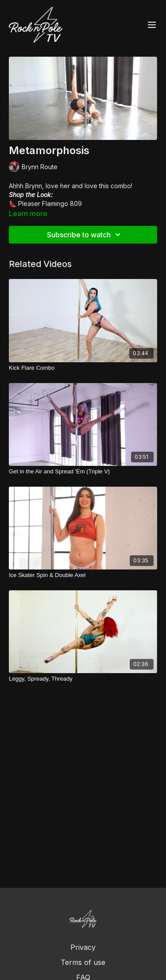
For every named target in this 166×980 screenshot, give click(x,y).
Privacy (83, 947)
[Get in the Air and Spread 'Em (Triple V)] (83, 472)
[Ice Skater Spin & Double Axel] (83, 575)
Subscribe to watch (85, 235)
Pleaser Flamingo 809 (50, 203)
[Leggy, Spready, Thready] (83, 679)
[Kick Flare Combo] (83, 368)
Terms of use (83, 962)
